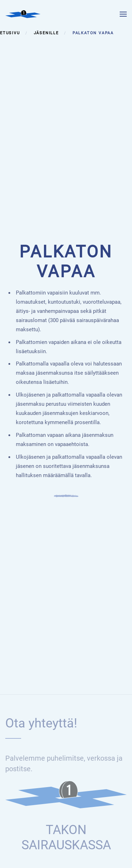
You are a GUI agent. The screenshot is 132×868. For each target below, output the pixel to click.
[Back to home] (23, 14)
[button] (123, 14)
